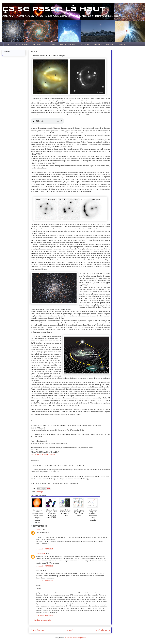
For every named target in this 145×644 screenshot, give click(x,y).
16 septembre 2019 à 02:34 (44, 549)
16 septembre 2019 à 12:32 (44, 566)
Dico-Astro (98, 44)
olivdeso (39, 530)
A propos (122, 44)
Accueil (70, 630)
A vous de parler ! (23, 44)
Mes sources (38, 44)
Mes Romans (85, 44)
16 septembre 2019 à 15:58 (44, 581)
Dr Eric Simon (41, 553)
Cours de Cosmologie (68, 44)
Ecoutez (9, 44)
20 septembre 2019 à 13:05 (44, 615)
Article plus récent (38, 630)
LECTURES (51, 44)
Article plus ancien (103, 630)
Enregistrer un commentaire (42, 620)
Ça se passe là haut (53, 9)
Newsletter (110, 44)
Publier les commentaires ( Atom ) (75, 638)
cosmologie (39, 492)
